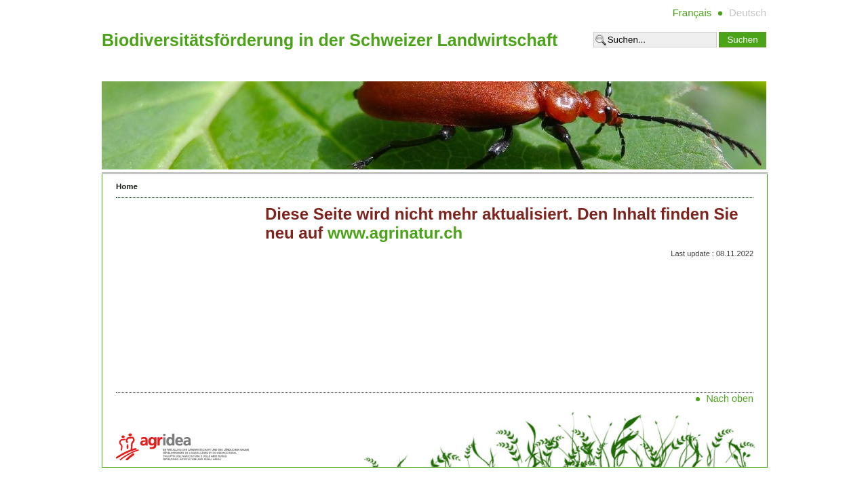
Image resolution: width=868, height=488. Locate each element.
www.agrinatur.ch (395, 233)
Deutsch (748, 13)
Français (692, 13)
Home (127, 186)
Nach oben (730, 399)
